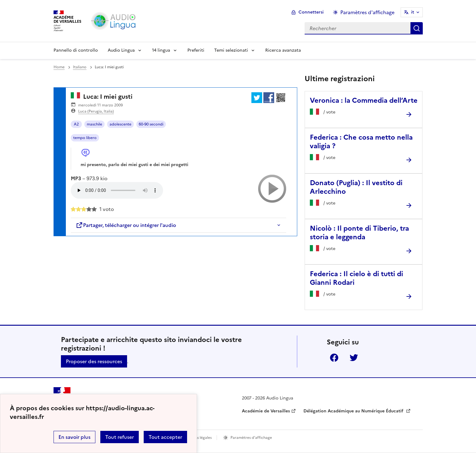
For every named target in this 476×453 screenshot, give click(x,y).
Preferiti (196, 50)
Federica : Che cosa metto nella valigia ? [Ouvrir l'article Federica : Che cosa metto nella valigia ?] (361, 142)
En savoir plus (74, 437)
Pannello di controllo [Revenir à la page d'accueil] (76, 50)
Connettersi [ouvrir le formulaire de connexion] (311, 12)
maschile (94, 124)
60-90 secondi (151, 124)
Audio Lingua (121, 50)
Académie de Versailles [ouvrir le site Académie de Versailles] (266, 411)
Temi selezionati (231, 50)
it (413, 12)
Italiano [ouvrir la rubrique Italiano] (80, 67)
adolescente (120, 124)
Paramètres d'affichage (251, 438)
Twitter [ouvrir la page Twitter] (354, 358)
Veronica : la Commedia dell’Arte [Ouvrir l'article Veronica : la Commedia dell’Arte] (364, 100)
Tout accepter (165, 437)
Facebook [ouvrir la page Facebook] (334, 358)
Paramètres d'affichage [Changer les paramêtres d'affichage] (367, 12)
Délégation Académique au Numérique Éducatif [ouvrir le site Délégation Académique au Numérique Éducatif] (354, 411)
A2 (76, 124)
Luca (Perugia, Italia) (96, 111)
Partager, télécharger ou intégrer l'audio (126, 225)
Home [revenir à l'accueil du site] (59, 67)
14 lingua (161, 50)
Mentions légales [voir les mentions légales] (197, 438)
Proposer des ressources (94, 361)
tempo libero (85, 138)
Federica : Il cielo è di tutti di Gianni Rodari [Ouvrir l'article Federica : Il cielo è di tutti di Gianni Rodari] (356, 278)
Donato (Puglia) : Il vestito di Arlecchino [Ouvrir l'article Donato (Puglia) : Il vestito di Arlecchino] (356, 187)
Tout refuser (120, 437)
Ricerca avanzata (283, 50)
